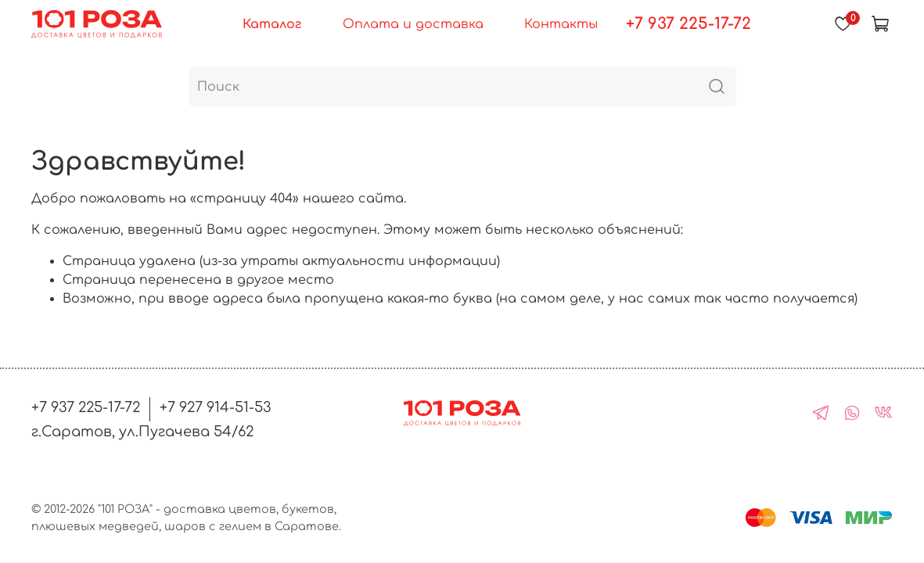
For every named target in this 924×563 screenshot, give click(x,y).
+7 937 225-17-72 (689, 24)
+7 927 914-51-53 (216, 407)
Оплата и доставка (413, 24)
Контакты (561, 24)
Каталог (272, 24)
